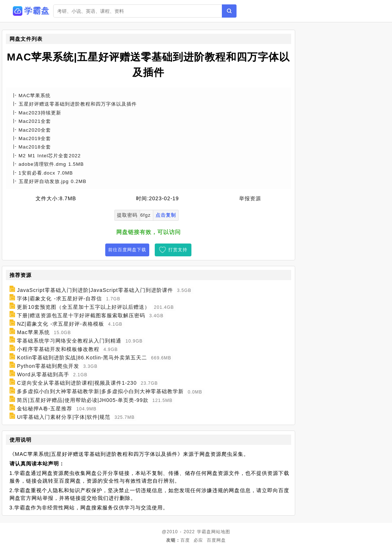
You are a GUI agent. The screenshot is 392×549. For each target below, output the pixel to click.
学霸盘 (204, 532)
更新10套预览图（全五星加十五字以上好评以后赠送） (83, 307)
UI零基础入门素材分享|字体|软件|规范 (64, 417)
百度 (185, 540)
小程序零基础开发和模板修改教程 (58, 349)
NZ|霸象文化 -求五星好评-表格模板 (61, 324)
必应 (198, 540)
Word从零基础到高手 (43, 374)
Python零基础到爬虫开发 (48, 366)
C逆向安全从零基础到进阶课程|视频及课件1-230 (77, 383)
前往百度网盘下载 (127, 250)
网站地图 (221, 532)
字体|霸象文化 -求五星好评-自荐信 (59, 299)
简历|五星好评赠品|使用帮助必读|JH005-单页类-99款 (83, 400)
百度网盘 (216, 540)
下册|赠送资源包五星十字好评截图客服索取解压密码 (81, 315)
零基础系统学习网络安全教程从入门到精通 (69, 341)
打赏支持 (178, 250)
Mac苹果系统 (33, 332)
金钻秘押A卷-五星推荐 (45, 409)
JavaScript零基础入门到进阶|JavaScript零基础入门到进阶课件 (95, 290)
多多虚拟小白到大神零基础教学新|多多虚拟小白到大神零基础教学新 (100, 392)
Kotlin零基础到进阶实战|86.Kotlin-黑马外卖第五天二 (82, 358)
